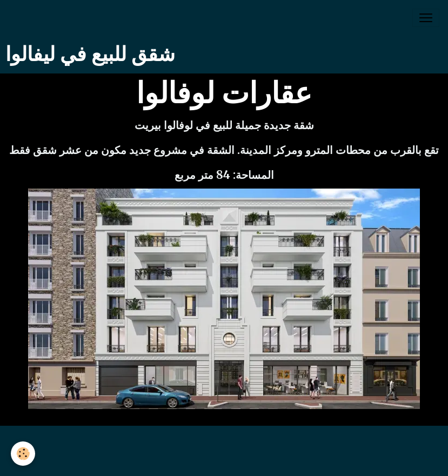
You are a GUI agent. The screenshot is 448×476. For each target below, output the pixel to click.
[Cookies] (23, 454)
